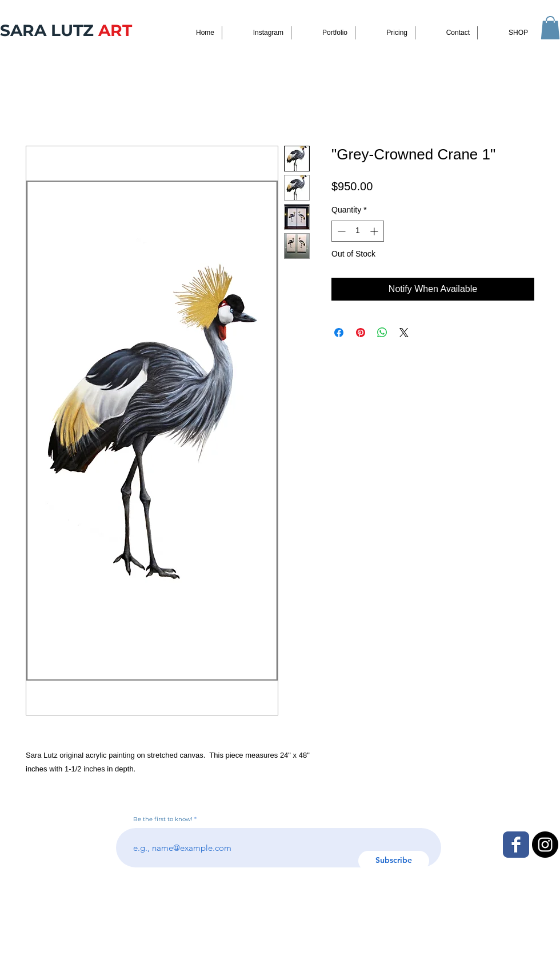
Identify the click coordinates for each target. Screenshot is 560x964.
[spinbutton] (358, 231)
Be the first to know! (163, 819)
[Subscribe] (394, 861)
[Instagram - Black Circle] (545, 845)
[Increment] (375, 231)
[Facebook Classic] (516, 845)
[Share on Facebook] (339, 333)
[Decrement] (340, 231)
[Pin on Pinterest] (361, 333)
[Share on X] (404, 333)
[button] (550, 28)
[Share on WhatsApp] (382, 333)
